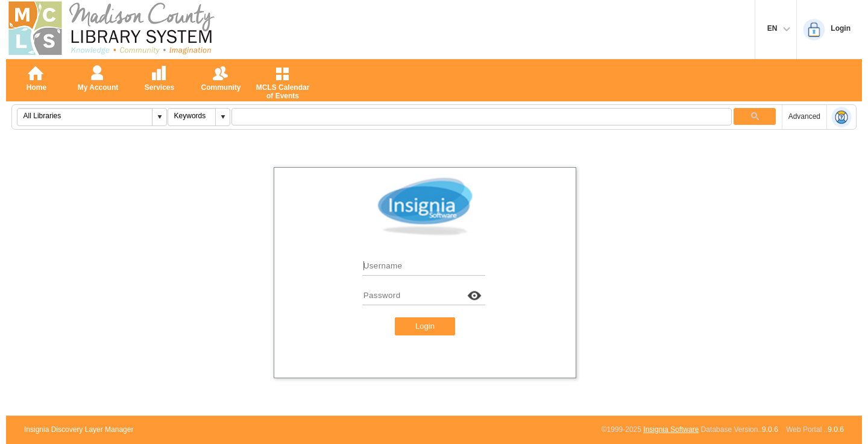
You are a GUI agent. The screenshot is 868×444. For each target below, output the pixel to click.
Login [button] (425, 326)
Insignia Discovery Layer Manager (79, 430)
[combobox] (85, 116)
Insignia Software (671, 430)
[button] (159, 117)
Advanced (804, 116)
